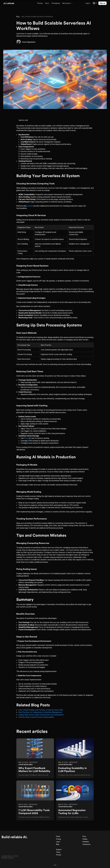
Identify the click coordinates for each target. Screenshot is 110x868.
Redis (26, 438)
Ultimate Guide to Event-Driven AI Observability (36, 717)
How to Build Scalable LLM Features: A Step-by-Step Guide (41, 710)
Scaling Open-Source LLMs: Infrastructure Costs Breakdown (41, 715)
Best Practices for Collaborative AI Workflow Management (40, 712)
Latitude (30, 206)
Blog (18, 17)
